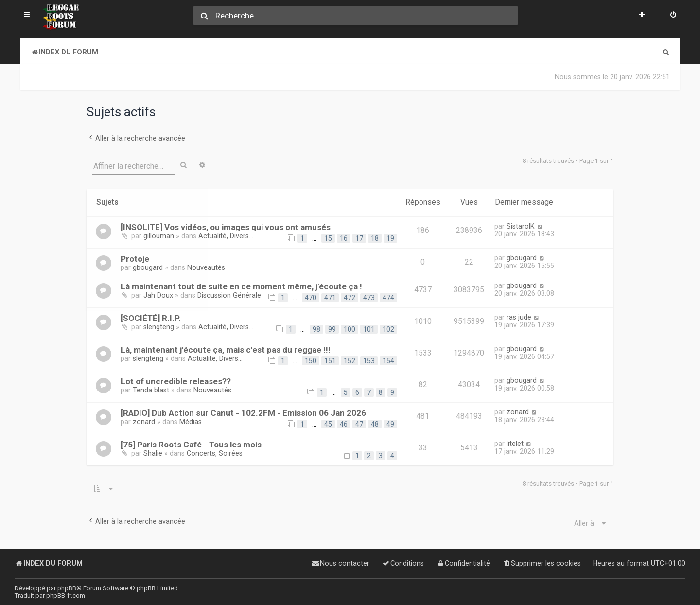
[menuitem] (673, 16)
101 (369, 329)
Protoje (135, 258)
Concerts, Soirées (215, 453)
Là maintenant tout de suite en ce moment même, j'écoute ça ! (241, 286)
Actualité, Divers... (226, 235)
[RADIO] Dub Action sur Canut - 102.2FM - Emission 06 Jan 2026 (243, 413)
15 (328, 238)
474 (388, 298)
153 (369, 361)
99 (332, 329)
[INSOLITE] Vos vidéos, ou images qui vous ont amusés (226, 227)
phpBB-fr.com (66, 596)
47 (359, 424)
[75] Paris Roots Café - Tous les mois (191, 445)
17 (359, 238)
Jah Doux (158, 295)
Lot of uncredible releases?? (176, 381)
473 (369, 298)
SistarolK (521, 226)
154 (388, 361)
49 (390, 424)
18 (375, 238)
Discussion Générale (229, 295)
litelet (515, 444)
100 (350, 329)
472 (350, 298)
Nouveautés (206, 267)
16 (344, 238)
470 (311, 298)
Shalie (153, 453)
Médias (191, 422)
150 (311, 361)
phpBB (67, 588)
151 (330, 361)
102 (388, 329)
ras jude (519, 317)
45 (328, 424)
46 (344, 424)
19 (390, 238)
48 (375, 424)
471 (330, 298)
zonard (144, 422)
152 (350, 361)
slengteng (159, 327)
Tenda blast (151, 390)
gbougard (148, 267)
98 (316, 329)
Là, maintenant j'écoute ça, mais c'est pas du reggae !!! (226, 350)
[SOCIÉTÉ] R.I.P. (151, 318)
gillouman (159, 235)
